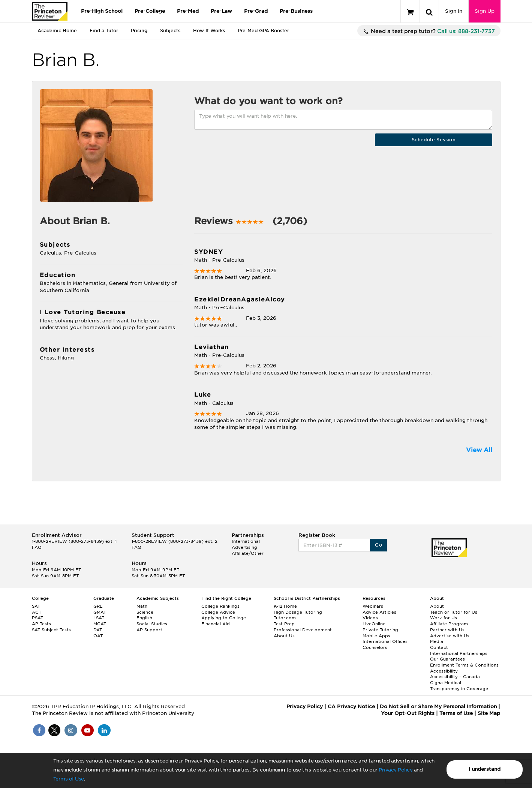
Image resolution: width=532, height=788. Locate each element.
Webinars (373, 606)
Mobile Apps (376, 636)
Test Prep (284, 624)
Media (437, 641)
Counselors (375, 647)
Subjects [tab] (170, 31)
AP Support (149, 630)
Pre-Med (188, 11)
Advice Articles (379, 612)
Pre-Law (221, 11)
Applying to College (224, 618)
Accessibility (444, 671)
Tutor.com (285, 618)
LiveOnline (374, 624)
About (437, 606)
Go (378, 545)
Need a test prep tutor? (429, 31)
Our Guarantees (447, 659)
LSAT (99, 618)
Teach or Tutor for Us (454, 612)
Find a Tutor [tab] (104, 31)
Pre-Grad (256, 11)
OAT (98, 636)
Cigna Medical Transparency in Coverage (459, 686)
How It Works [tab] (209, 31)
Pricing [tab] (139, 31)
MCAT (100, 624)
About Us (284, 636)
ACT (37, 612)
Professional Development (303, 630)
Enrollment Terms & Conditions (464, 665)
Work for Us (444, 618)
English (144, 618)
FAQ (37, 547)
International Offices (385, 641)
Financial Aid (216, 624)
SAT (36, 606)
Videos (370, 618)
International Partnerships (459, 653)
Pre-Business (296, 11)
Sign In (454, 11)
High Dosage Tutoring (298, 612)
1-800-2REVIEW (74, 541)
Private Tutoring (380, 630)
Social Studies (152, 624)
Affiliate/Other (248, 553)
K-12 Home (285, 606)
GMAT (100, 612)
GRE (98, 606)
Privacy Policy (396, 770)
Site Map (489, 713)
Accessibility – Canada (455, 677)
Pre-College (150, 11)
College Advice (218, 612)
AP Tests (41, 624)
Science (145, 612)
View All (479, 450)
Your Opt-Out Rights (408, 713)
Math (142, 606)
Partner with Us (447, 630)
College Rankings (220, 606)
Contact (439, 647)
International (246, 541)
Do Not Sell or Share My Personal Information (438, 706)
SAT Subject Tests (51, 630)
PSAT (37, 618)
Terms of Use (69, 779)
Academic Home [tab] (57, 31)
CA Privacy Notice (351, 706)
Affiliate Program (449, 624)
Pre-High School (102, 11)
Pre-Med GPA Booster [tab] (263, 31)
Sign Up (485, 11)
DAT (98, 630)
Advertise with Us (450, 636)
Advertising (244, 547)
